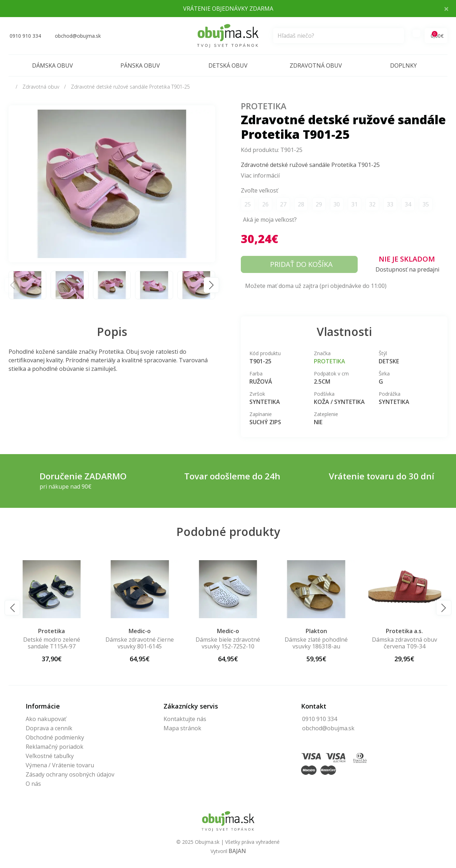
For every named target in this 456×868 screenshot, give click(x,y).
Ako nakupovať (46, 719)
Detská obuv (228, 65)
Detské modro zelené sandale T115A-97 (52, 643)
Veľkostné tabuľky (50, 756)
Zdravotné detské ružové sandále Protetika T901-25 (130, 87)
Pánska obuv (140, 65)
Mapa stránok (182, 728)
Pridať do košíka (301, 264)
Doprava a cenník (49, 728)
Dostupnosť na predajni (407, 269)
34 (408, 204)
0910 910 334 (320, 719)
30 (337, 204)
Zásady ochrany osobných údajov (70, 774)
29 (319, 204)
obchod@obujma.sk (328, 728)
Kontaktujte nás (185, 719)
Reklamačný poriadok (55, 747)
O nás (33, 784)
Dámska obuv (53, 65)
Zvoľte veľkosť (260, 190)
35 (426, 204)
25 (248, 204)
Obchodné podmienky (55, 737)
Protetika (264, 106)
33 (390, 204)
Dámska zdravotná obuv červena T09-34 (405, 643)
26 (265, 204)
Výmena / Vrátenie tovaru (60, 765)
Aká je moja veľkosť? (270, 220)
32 (372, 204)
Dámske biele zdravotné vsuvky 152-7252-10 (228, 643)
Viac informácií (260, 175)
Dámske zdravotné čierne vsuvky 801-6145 (140, 643)
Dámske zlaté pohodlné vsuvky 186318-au (316, 643)
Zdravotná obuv (316, 65)
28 (301, 204)
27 (283, 204)
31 (354, 204)
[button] (211, 285)
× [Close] (446, 8)
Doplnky (403, 65)
